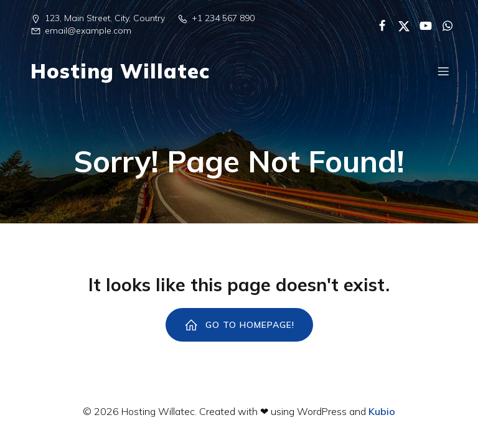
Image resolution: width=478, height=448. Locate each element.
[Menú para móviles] (443, 71)
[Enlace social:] (377, 25)
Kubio (382, 411)
